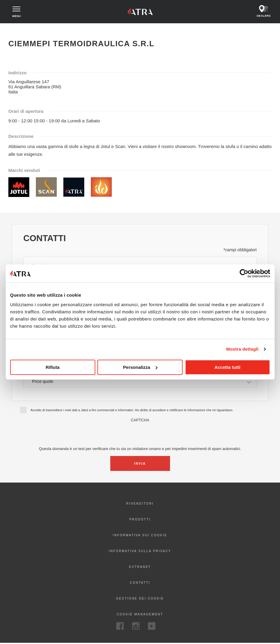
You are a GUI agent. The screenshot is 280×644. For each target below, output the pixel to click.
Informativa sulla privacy (140, 552)
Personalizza (140, 367)
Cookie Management (140, 615)
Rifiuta (53, 367)
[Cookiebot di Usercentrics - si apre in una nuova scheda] (244, 273)
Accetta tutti (228, 367)
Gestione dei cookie (140, 599)
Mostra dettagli (242, 349)
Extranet (140, 568)
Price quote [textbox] (43, 382)
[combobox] (140, 382)
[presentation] (140, 435)
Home (16, 30)
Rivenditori (140, 504)
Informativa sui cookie (140, 536)
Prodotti (140, 520)
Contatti (140, 584)
